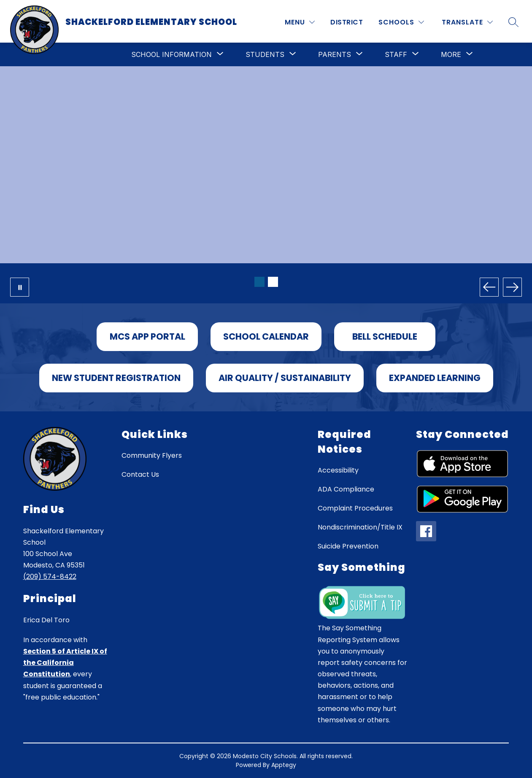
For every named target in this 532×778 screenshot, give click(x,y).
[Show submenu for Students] (265, 54)
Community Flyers (152, 455)
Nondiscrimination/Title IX (360, 527)
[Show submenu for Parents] (335, 54)
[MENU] (300, 22)
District (347, 22)
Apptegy (284, 765)
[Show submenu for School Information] (171, 54)
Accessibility (338, 470)
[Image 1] (259, 282)
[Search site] (513, 22)
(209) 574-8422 (50, 577)
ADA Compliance (346, 489)
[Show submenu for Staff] (396, 54)
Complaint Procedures (355, 508)
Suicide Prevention (348, 546)
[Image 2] (273, 282)
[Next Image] (512, 287)
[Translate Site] (467, 22)
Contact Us (140, 474)
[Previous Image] (489, 287)
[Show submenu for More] (451, 54)
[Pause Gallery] (20, 287)
